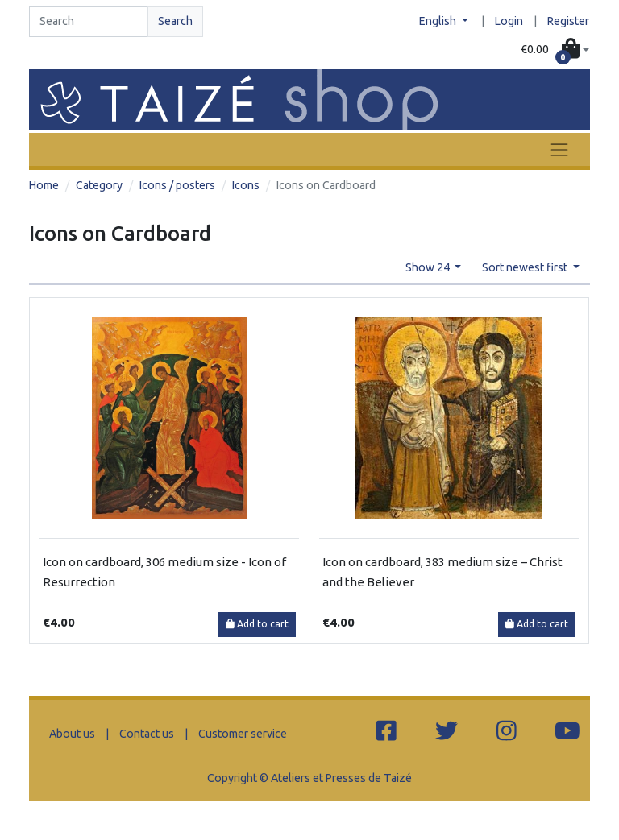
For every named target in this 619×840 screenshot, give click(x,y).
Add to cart (257, 624)
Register (568, 21)
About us (72, 734)
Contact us (147, 734)
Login (509, 21)
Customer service (243, 734)
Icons (246, 185)
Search (175, 21)
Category (99, 185)
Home (44, 185)
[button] (555, 50)
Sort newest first (526, 267)
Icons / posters (177, 185)
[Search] (89, 22)
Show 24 (429, 267)
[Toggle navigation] (559, 149)
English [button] (439, 21)
